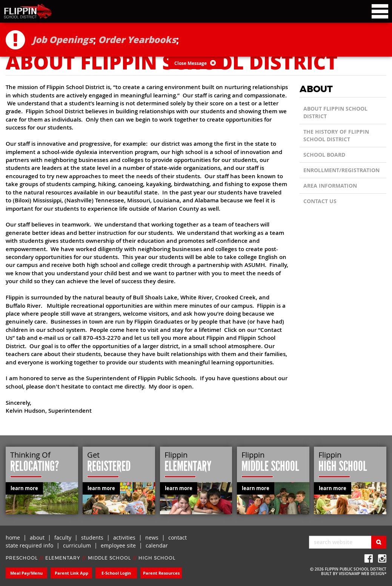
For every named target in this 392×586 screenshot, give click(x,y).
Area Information (330, 186)
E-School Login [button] (116, 573)
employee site (118, 545)
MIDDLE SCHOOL (109, 558)
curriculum (77, 545)
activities (124, 537)
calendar (157, 545)
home (13, 537)
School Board (324, 155)
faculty (63, 537)
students (92, 537)
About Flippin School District (335, 112)
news (152, 537)
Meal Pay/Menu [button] (26, 573)
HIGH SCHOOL (157, 558)
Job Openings (63, 39)
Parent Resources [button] (161, 573)
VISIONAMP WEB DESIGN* (363, 574)
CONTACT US (320, 201)
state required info (29, 545)
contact (178, 537)
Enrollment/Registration (341, 170)
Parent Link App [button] (71, 573)
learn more (24, 488)
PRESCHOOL (22, 558)
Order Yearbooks (137, 39)
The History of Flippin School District (336, 135)
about (37, 537)
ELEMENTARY (63, 558)
